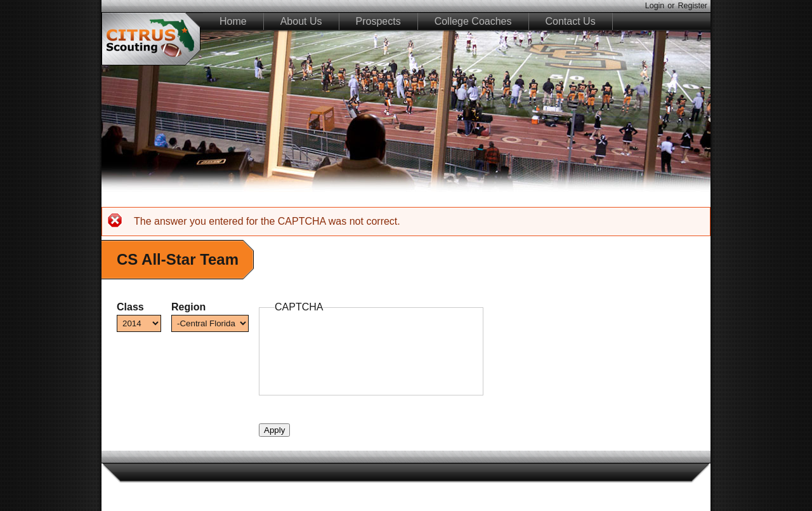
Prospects (378, 21)
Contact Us (571, 21)
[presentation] (371, 355)
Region (188, 307)
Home (233, 21)
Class (130, 307)
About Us (301, 21)
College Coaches (473, 21)
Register (692, 6)
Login (655, 6)
